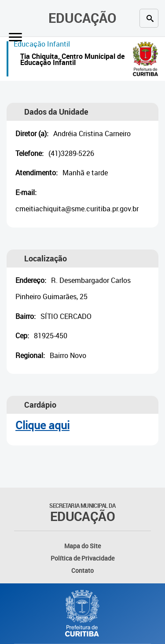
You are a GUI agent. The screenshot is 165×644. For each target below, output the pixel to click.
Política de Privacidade (82, 558)
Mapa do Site (82, 546)
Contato (82, 570)
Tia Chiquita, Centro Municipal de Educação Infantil (72, 60)
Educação (82, 18)
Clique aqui (42, 425)
